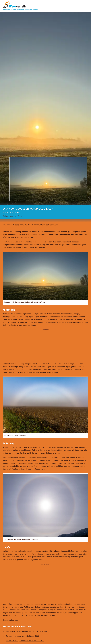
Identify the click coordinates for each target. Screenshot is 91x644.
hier (16, 620)
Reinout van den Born (12, 216)
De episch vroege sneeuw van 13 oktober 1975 (25, 641)
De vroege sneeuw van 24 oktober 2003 (23, 636)
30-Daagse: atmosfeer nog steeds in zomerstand (26, 631)
